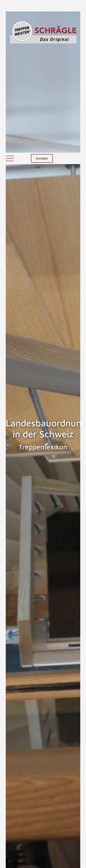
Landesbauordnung (20, 729)
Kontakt (42, 6)
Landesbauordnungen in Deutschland (66, 732)
